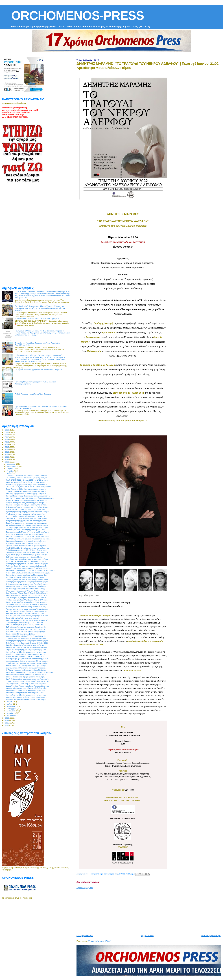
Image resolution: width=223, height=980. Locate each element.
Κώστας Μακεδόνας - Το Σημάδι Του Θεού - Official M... (26, 636)
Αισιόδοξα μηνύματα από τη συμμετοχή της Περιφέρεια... (27, 494)
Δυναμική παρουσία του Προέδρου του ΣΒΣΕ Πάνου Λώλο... (28, 537)
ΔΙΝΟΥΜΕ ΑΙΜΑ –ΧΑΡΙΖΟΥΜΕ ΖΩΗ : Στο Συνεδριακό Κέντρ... (29, 620)
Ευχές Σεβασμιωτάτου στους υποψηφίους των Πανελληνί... (27, 679)
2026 (7, 725)
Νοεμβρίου (11, 713)
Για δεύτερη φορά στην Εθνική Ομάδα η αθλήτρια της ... (26, 589)
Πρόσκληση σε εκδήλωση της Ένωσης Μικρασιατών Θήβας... (28, 512)
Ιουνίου (10, 702)
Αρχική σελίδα (147, 936)
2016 (7, 447)
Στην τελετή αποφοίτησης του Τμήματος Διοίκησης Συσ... (27, 650)
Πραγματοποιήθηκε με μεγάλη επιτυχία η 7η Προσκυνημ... (27, 555)
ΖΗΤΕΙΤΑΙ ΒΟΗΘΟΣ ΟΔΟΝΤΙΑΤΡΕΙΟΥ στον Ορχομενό (37, 319)
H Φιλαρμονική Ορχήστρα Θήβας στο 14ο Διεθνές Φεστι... (27, 507)
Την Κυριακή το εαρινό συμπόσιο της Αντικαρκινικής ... (26, 514)
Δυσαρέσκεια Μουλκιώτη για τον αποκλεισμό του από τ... (27, 675)
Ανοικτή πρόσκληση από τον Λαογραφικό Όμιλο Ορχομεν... (28, 525)
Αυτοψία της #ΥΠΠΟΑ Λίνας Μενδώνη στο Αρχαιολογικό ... (27, 647)
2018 (7, 452)
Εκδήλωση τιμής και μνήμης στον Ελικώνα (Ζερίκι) (24, 557)
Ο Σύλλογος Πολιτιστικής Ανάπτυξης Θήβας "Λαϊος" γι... (26, 629)
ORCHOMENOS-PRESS (78, 16)
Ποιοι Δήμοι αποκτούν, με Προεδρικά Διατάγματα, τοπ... (26, 690)
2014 (7, 442)
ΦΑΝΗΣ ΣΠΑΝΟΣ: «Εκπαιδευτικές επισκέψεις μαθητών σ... (28, 548)
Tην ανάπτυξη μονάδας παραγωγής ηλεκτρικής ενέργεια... (27, 478)
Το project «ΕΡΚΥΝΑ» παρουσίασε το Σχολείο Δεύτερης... (27, 491)
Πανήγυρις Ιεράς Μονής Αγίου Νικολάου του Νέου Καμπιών (38, 370)
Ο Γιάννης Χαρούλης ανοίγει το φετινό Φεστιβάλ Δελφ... (26, 670)
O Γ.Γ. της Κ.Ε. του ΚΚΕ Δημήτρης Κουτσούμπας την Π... (27, 561)
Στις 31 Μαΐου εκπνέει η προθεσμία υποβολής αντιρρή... (26, 602)
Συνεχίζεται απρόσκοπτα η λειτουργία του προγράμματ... (27, 523)
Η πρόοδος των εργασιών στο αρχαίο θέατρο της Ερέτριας (27, 559)
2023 (7, 718)
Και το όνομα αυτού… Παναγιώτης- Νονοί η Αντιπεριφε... (27, 666)
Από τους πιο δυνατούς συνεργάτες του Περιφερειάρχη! (26, 632)
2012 (7, 437)
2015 (7, 444)
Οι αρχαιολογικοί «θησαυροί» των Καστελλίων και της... (26, 656)
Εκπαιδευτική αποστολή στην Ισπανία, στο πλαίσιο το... (26, 541)
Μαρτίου (10, 469)
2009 (7, 430)
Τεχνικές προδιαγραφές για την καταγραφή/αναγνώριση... (27, 609)
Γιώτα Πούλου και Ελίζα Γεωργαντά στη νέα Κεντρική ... (26, 489)
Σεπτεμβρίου (12, 709)
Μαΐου (9, 473)
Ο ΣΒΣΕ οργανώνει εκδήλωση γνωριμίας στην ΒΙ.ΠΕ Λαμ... (28, 616)
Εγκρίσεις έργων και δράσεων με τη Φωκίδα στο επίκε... (26, 613)
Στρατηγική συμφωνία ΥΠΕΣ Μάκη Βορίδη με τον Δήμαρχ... (28, 552)
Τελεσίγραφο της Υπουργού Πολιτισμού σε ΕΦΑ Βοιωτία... (27, 663)
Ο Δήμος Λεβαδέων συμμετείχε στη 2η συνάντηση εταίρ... (27, 607)
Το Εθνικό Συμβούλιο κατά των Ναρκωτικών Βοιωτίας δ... (27, 566)
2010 (7, 432)
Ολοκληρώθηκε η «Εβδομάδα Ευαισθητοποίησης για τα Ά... (28, 659)
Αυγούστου (11, 706)
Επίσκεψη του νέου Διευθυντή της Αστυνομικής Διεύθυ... (26, 530)
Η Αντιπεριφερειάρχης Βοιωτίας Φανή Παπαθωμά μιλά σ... (27, 584)
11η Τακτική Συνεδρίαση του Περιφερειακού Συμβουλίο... (27, 598)
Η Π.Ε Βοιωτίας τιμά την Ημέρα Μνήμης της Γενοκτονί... (26, 516)
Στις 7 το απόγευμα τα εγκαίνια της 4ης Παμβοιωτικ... (25, 625)
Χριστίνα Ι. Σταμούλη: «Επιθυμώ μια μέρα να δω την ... (26, 645)
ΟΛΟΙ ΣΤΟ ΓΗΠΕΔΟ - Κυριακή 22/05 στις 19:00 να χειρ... (27, 480)
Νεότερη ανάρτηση (85, 936)
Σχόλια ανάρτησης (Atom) (100, 941)
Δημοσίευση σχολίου (85, 888)
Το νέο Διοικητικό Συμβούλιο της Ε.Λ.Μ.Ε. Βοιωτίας (25, 623)
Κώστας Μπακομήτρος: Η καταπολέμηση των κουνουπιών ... (28, 496)
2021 (7, 459)
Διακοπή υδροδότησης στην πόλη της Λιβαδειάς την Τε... (27, 688)
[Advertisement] (150, 910)
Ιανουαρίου (11, 464)
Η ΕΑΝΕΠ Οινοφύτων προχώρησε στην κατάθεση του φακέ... (28, 539)
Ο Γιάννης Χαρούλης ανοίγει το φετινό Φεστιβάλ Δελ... (26, 577)
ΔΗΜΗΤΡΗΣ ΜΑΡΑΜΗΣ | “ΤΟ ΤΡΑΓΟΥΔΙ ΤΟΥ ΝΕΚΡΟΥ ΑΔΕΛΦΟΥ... (31, 571)
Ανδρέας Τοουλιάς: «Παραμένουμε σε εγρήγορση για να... (27, 611)
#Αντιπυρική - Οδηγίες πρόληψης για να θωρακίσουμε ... (27, 697)
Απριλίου (10, 471)
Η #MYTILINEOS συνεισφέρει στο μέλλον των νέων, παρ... (27, 500)
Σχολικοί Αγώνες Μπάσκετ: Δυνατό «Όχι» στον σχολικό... (27, 546)
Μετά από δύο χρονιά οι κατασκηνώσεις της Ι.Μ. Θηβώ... (27, 700)
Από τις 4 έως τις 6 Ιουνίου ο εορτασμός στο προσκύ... (26, 652)
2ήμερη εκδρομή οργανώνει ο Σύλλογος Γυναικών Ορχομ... (28, 528)
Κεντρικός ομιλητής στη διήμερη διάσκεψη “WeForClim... (27, 505)
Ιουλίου (10, 704)
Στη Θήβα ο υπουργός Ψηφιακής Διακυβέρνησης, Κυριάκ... (27, 518)
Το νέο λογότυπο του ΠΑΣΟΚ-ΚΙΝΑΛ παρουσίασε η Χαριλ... (28, 580)
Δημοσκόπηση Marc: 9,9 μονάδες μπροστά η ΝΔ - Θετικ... (27, 595)
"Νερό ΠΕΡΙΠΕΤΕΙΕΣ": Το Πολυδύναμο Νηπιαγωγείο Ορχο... (28, 573)
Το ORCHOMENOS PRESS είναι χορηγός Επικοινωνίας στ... (28, 681)
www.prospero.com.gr (123, 863)
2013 (7, 440)
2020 (7, 457)
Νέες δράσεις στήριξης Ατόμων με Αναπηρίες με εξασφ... (27, 521)
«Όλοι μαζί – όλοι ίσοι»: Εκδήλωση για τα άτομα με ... (25, 534)
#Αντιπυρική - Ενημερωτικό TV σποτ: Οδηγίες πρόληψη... (27, 591)
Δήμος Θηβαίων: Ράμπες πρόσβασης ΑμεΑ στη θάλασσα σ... (28, 686)
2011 (7, 435)
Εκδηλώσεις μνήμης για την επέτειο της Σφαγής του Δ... (26, 627)
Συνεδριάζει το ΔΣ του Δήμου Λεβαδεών (21, 634)
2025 (7, 723)
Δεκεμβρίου (11, 715)
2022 (7, 462)
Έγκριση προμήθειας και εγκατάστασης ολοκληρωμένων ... (27, 503)
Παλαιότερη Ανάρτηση (211, 936)
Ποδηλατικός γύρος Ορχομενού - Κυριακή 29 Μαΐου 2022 (27, 586)
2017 (7, 449)
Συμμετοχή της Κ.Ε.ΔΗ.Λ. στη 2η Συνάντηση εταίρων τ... (27, 684)
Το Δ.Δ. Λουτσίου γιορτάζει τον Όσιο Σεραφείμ (33, 394)
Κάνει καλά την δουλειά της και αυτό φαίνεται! (23, 618)
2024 (7, 720)
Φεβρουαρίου (12, 466)
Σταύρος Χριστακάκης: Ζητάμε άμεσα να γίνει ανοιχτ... (26, 677)
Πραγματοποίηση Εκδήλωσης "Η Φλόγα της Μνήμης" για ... (28, 532)
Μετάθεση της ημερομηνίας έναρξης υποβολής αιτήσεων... (27, 485)
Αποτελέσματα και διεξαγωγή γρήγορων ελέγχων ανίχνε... (27, 661)
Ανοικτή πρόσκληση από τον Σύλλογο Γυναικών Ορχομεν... (28, 564)
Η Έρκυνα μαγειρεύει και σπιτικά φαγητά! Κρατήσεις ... (26, 543)
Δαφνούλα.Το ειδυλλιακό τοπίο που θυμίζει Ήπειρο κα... (26, 668)
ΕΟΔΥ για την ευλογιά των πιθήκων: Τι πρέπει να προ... (26, 482)
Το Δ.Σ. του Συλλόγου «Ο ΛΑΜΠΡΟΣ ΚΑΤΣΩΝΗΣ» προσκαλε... (29, 487)
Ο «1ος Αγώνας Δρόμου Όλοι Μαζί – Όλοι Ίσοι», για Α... (26, 509)
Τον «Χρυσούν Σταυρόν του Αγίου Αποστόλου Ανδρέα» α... (27, 475)
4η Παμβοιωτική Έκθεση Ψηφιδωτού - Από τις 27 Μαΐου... (27, 600)
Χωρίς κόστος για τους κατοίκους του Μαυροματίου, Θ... (26, 575)
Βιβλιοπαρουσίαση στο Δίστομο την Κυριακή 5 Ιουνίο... (26, 693)
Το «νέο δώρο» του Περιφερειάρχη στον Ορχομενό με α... (27, 638)
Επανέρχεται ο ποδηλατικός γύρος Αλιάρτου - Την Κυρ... (26, 654)
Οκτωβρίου (11, 711)
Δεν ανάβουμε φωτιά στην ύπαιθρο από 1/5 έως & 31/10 (27, 568)
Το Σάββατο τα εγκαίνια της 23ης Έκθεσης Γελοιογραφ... (27, 550)
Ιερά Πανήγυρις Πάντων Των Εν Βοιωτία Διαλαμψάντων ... (27, 593)
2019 (7, 454)
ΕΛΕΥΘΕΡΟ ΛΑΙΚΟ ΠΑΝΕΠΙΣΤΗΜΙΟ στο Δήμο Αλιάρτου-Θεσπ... (30, 498)
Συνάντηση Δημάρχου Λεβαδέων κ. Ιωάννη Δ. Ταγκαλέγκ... (27, 605)
